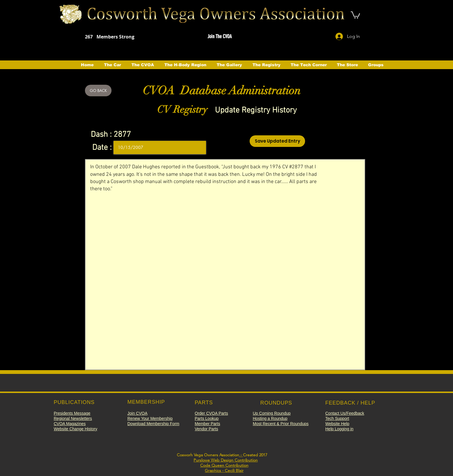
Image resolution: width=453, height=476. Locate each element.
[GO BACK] (98, 91)
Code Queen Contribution (224, 465)
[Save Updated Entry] (277, 141)
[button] (219, 37)
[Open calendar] (198, 147)
